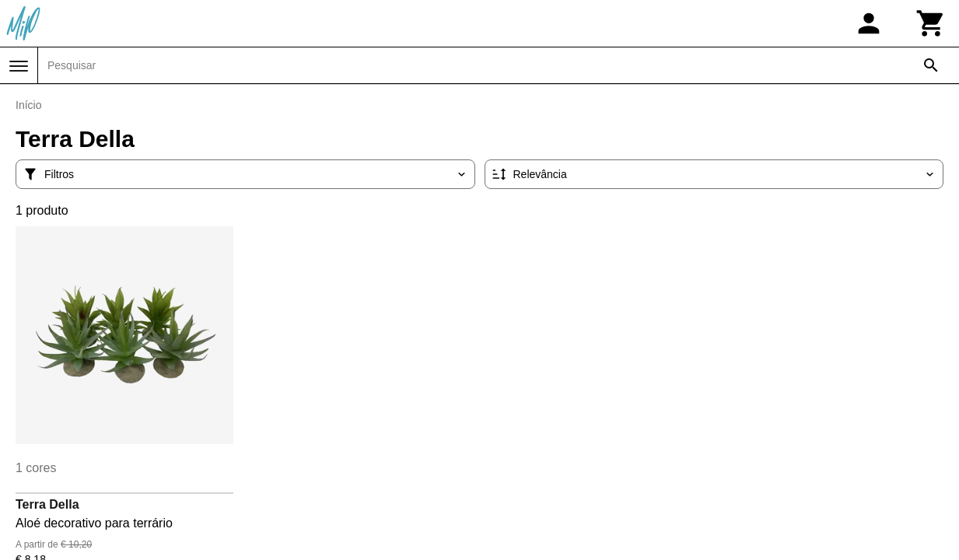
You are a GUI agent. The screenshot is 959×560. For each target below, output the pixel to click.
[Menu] (19, 66)
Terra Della (47, 504)
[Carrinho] (931, 23)
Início (28, 105)
